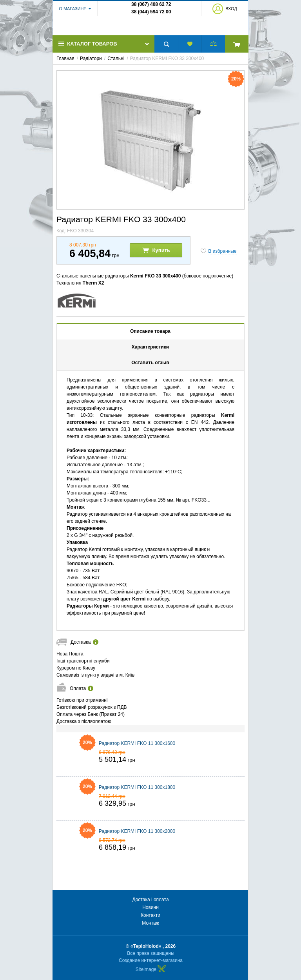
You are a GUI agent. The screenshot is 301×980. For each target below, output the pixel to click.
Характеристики (150, 352)
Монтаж (150, 923)
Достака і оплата (150, 900)
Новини (150, 907)
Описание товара (150, 337)
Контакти (150, 915)
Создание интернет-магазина (151, 960)
